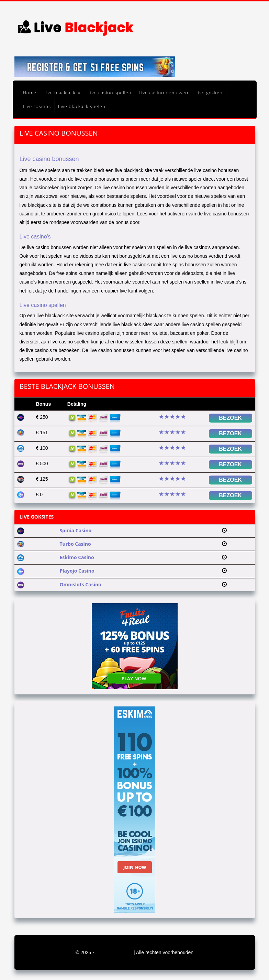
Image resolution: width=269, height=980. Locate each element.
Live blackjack (62, 93)
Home (30, 93)
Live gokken (209, 93)
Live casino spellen (109, 93)
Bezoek (230, 418)
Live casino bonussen (163, 93)
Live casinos (37, 106)
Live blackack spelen (82, 106)
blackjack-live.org (115, 952)
